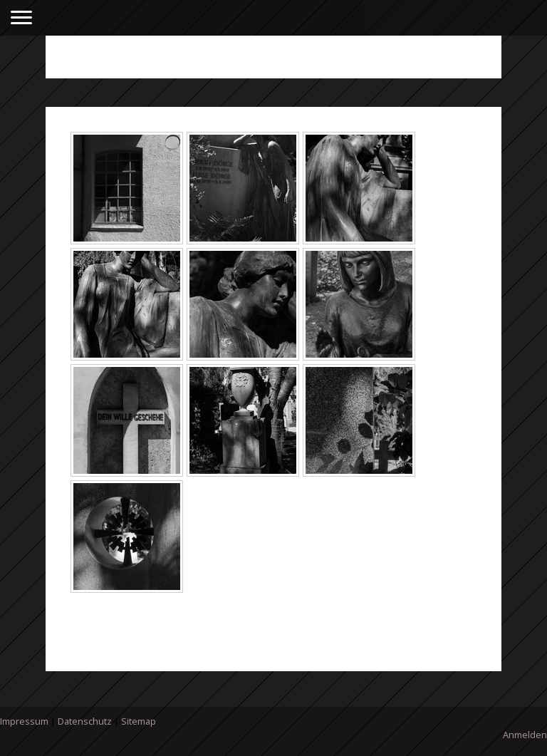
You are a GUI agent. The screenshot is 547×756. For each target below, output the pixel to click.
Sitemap (139, 721)
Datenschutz (85, 721)
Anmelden (525, 735)
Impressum (24, 721)
